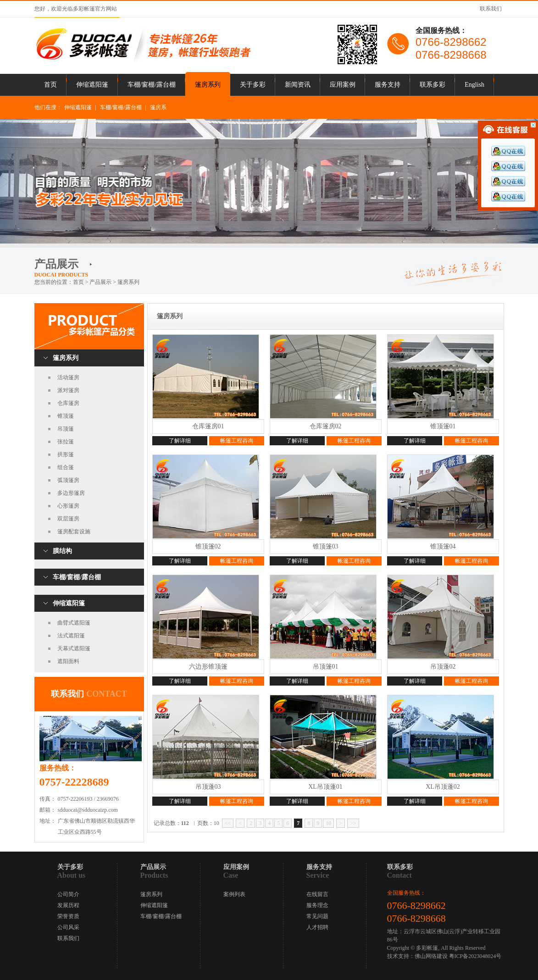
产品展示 (100, 282)
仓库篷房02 (326, 426)
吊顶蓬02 (443, 667)
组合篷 (66, 467)
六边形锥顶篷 (208, 667)
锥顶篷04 (443, 546)
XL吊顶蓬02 (443, 787)
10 (328, 823)
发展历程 (68, 905)
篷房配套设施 (74, 532)
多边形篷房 (71, 493)
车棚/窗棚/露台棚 (152, 85)
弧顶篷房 (68, 480)
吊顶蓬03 (208, 787)
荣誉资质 (68, 916)
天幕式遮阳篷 (74, 648)
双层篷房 (68, 519)
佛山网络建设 (431, 956)
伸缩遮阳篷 (92, 85)
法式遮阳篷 (71, 636)
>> (353, 823)
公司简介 (68, 894)
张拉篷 (66, 442)
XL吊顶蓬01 (325, 787)
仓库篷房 (68, 403)
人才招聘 (317, 927)
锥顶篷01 (443, 426)
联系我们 (491, 9)
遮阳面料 (68, 661)
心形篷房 (68, 506)
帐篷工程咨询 (237, 441)
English (474, 85)
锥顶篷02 (208, 546)
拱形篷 (66, 454)
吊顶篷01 (326, 667)
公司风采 (68, 927)
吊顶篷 (66, 429)
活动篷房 (68, 377)
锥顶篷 (66, 416)
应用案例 (343, 85)
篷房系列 (208, 85)
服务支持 (388, 85)
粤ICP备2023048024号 (475, 956)
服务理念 (317, 905)
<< (228, 823)
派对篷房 (68, 390)
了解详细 (180, 441)
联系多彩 (433, 85)
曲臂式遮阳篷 (74, 623)
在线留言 (317, 894)
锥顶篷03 (326, 546)
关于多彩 (253, 85)
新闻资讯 (298, 85)
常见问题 (317, 916)
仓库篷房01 (208, 426)
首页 (50, 85)
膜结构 (62, 551)
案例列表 (234, 894)
